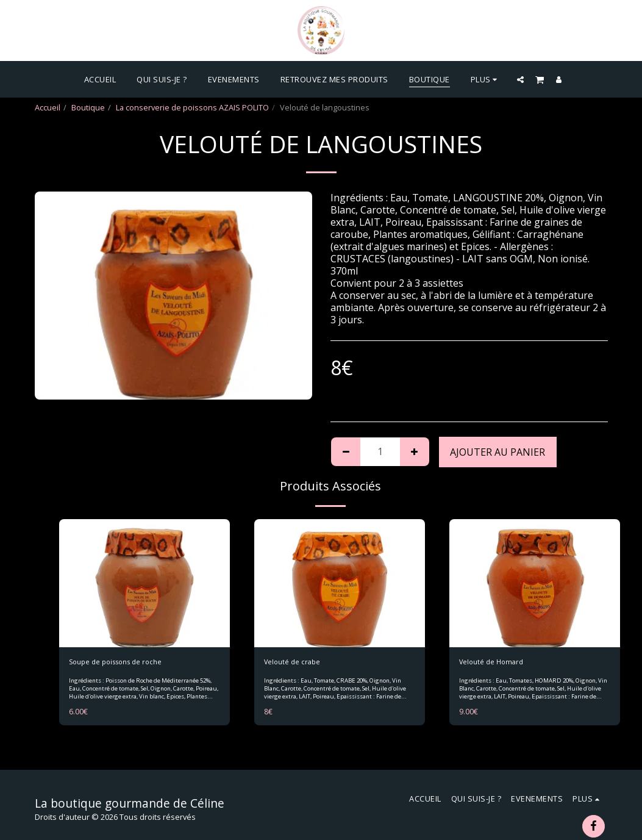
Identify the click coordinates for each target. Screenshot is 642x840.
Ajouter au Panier (498, 452)
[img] (144, 583)
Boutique (88, 107)
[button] (520, 79)
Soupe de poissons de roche (122, 662)
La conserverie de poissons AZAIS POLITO (192, 107)
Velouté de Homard (495, 662)
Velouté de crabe (295, 662)
